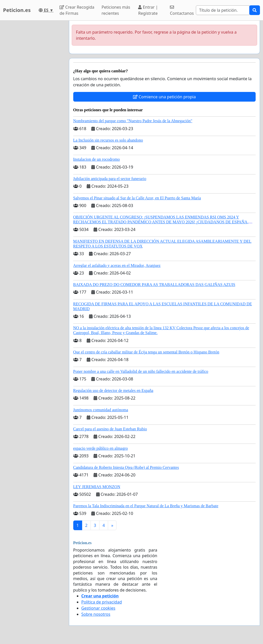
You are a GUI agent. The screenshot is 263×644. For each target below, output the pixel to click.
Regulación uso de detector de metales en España (113, 390)
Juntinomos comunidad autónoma (101, 410)
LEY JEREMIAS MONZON (97, 487)
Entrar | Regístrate (148, 10)
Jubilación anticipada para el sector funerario (110, 179)
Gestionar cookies (98, 608)
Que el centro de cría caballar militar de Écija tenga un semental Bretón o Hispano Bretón (146, 352)
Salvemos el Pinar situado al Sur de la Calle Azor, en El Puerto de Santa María (137, 198)
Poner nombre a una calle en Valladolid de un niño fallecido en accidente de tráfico (141, 371)
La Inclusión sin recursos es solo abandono (108, 140)
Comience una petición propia (164, 97)
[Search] (223, 10)
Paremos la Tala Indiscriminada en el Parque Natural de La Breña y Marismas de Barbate (146, 506)
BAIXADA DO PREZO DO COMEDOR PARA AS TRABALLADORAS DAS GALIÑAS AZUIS (154, 285)
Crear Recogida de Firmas (77, 10)
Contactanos (182, 11)
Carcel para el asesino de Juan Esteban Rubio (110, 429)
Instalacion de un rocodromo (97, 159)
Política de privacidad (102, 602)
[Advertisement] (33, 97)
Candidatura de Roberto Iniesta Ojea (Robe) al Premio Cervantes (126, 467)
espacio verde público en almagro (101, 448)
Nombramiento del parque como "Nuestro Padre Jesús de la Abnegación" (133, 121)
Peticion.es (17, 10)
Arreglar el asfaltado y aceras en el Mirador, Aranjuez (117, 265)
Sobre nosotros (96, 614)
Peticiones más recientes (116, 10)
